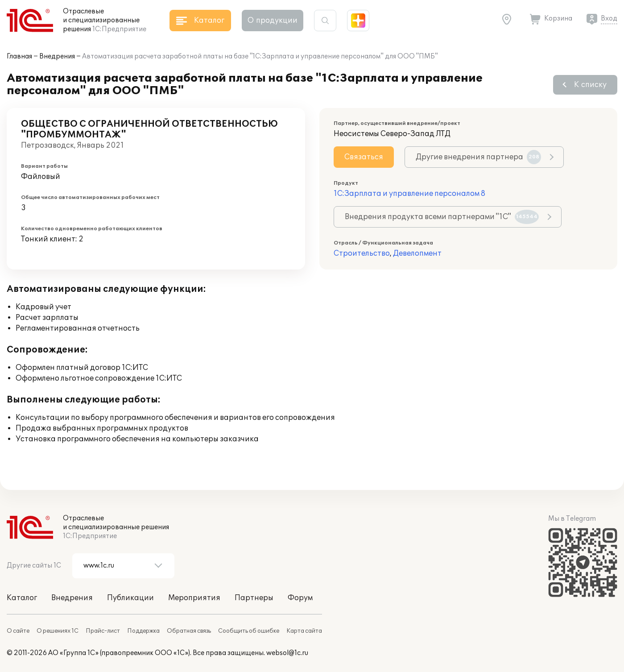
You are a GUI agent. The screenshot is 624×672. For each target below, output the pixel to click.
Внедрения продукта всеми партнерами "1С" (442, 217)
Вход (609, 19)
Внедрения (57, 56)
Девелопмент (417, 253)
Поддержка (143, 631)
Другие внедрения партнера (478, 157)
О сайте (18, 631)
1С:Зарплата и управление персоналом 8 (409, 194)
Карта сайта (304, 631)
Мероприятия (194, 598)
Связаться (364, 157)
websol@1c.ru (287, 653)
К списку (590, 85)
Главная (19, 56)
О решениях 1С (58, 631)
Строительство (362, 253)
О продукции (273, 21)
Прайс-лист (103, 631)
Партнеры (254, 598)
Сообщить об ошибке (249, 631)
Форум (300, 598)
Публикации (130, 598)
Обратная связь (189, 631)
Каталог (22, 598)
